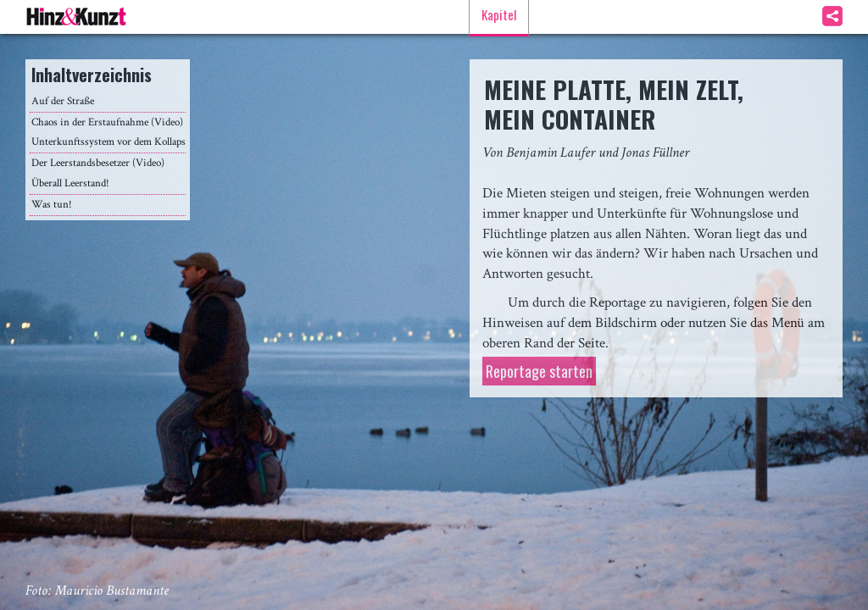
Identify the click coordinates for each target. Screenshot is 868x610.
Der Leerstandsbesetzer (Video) (98, 163)
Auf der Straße (63, 101)
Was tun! (52, 205)
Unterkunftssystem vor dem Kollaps (108, 142)
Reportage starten (539, 371)
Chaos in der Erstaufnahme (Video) (107, 122)
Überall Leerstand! (70, 183)
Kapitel (499, 14)
